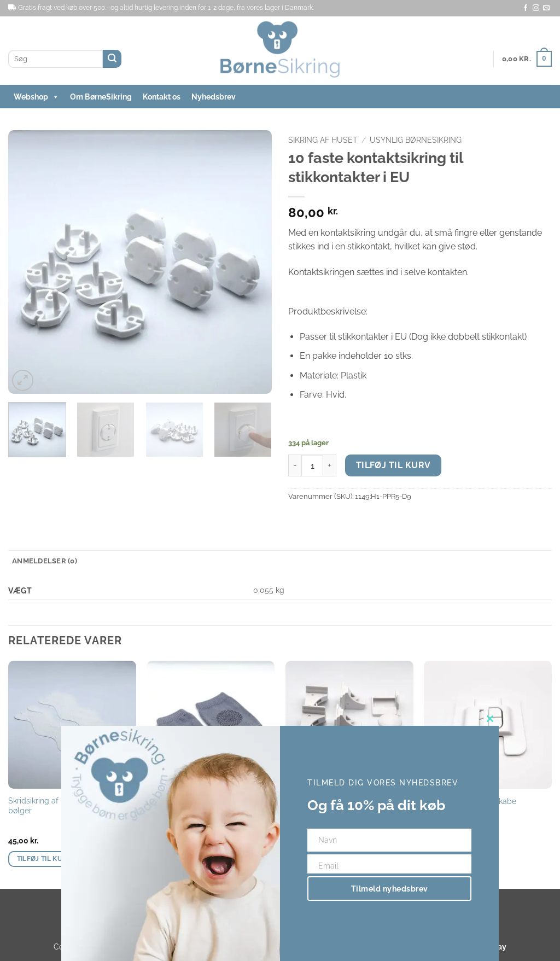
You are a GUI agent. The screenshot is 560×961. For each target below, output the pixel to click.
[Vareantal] (312, 465)
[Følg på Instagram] (536, 8)
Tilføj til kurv (393, 465)
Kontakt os (162, 97)
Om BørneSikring (101, 97)
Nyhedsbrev (214, 97)
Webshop (36, 97)
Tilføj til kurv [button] (44, 859)
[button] (527, 59)
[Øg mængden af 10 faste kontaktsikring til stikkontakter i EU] (330, 465)
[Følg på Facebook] (526, 8)
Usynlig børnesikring (416, 140)
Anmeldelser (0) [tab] (45, 561)
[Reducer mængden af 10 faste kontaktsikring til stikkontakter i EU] (295, 465)
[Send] (112, 59)
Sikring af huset (323, 140)
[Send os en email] (546, 8)
